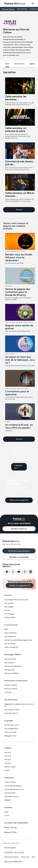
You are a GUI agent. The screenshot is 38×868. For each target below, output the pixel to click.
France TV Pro (10, 832)
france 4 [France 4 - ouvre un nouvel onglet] (8, 760)
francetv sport (10, 793)
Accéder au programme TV (20, 585)
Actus (7, 64)
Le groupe (9, 720)
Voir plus (19, 210)
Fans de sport (10, 663)
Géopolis (8, 800)
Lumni (7, 816)
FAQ (6, 629)
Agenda (32, 64)
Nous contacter (10, 633)
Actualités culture (11, 797)
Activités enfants (11, 713)
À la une (8, 595)
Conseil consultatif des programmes (18, 640)
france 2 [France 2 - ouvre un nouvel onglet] (8, 753)
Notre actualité (10, 732)
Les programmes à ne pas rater (16, 600)
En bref (7, 610)
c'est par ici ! (18, 467)
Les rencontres (10, 644)
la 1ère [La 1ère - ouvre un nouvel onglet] (7, 770)
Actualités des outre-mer (14, 789)
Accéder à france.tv (19, 529)
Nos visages (9, 607)
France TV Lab (10, 827)
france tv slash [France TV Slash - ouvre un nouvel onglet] (10, 767)
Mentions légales (10, 847)
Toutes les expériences (13, 666)
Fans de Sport (22, 9)
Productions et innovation (16, 680)
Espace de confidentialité (13, 861)
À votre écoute (11, 625)
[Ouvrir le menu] (33, 3)
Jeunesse (8, 807)
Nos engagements (11, 729)
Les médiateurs (10, 637)
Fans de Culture (8, 9)
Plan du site (25, 857)
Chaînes (8, 748)
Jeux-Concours (19, 64)
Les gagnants (10, 670)
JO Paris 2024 (10, 618)
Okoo (6, 812)
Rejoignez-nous (10, 736)
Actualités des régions (13, 786)
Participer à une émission (19, 557)
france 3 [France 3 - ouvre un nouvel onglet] (8, 756)
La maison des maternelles (16, 823)
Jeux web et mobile (12, 710)
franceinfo (9, 777)
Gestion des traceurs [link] (12, 857)
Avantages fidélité (12, 654)
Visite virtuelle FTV (11, 647)
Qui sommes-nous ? (12, 725)
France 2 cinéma (11, 685)
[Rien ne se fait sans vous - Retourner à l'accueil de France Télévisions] (19, 543)
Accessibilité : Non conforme (14, 852)
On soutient (9, 603)
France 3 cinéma (11, 689)
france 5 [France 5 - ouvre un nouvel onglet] (8, 763)
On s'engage (9, 614)
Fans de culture (10, 659)
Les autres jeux (11, 699)
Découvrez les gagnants (19, 500)
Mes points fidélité (11, 673)
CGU (33, 857)
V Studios (8, 692)
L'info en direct (10, 782)
